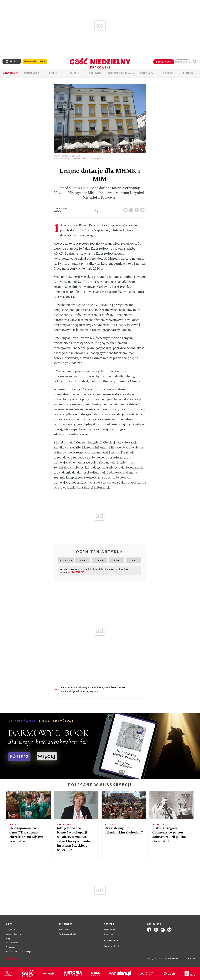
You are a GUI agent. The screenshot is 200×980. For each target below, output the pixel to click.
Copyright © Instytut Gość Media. (160, 959)
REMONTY (94, 692)
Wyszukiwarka (195, 62)
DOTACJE (65, 688)
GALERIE (74, 73)
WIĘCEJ (47, 756)
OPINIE (53, 73)
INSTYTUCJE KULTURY (78, 688)
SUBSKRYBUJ (164, 62)
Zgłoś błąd (13, 959)
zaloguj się (183, 62)
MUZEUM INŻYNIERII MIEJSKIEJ (75, 692)
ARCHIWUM (95, 73)
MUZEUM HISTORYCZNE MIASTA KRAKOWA (107, 688)
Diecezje (168, 73)
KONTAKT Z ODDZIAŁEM (121, 73)
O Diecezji (189, 73)
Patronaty (147, 73)
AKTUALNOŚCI (32, 73)
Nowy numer (11, 73)
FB (132, 209)
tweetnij (137, 209)
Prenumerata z (35, 61)
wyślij (143, 209)
